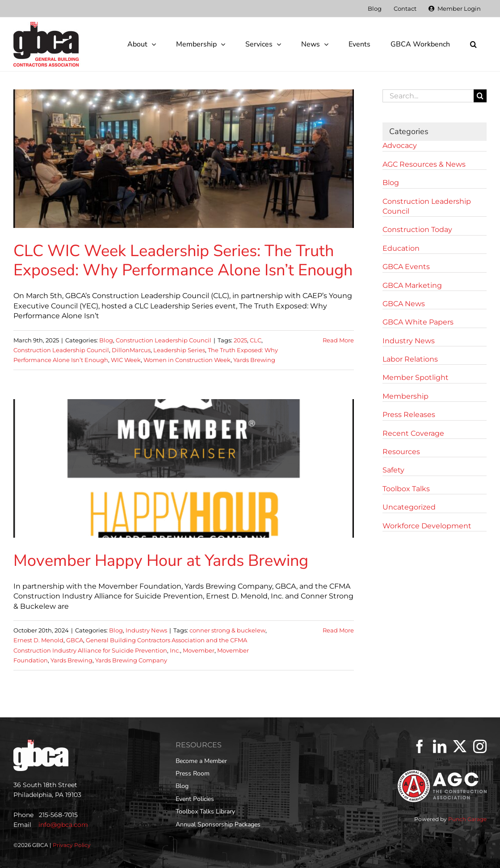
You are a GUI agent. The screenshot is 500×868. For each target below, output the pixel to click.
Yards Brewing (254, 360)
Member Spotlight (416, 377)
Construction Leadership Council (164, 340)
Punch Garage (467, 819)
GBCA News (404, 304)
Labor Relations (410, 359)
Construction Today (417, 230)
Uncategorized (409, 507)
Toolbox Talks (406, 489)
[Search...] (428, 96)
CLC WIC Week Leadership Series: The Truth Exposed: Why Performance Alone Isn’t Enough (183, 261)
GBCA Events (406, 267)
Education (401, 248)
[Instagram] (480, 746)
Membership (405, 396)
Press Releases (409, 415)
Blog (106, 340)
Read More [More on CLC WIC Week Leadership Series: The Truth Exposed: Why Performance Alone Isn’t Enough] (338, 340)
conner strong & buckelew (227, 630)
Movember (199, 650)
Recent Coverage (413, 433)
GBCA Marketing (412, 285)
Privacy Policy (72, 845)
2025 (240, 340)
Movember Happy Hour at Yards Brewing (161, 561)
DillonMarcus (131, 350)
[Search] (480, 96)
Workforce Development (427, 526)
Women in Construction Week (187, 360)
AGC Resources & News (424, 164)
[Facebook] (420, 746)
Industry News (146, 630)
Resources (401, 452)
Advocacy (400, 145)
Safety (393, 470)
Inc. (175, 650)
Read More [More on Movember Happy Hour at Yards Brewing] (338, 630)
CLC (256, 340)
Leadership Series (179, 350)
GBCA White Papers (418, 322)
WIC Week (126, 360)
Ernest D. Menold (38, 640)
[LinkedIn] (440, 746)
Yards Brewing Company (131, 660)
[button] (473, 44)
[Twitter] (460, 746)
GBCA (75, 640)
